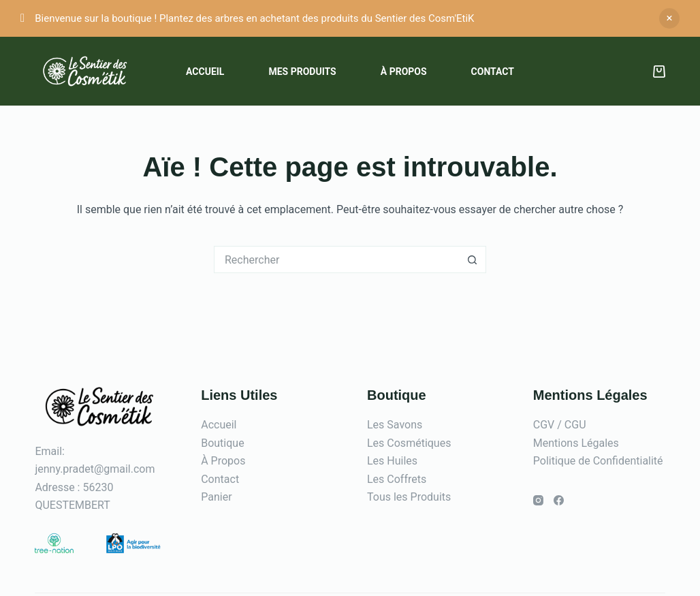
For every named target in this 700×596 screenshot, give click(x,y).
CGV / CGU (560, 425)
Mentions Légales (576, 443)
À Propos (223, 461)
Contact (493, 72)
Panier (216, 497)
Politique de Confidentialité (598, 461)
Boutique (222, 443)
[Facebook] (559, 500)
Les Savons (395, 425)
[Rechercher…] (336, 260)
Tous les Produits (409, 497)
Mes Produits (302, 72)
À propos (404, 72)
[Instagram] (538, 500)
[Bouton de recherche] (473, 260)
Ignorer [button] (669, 18)
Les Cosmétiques (409, 443)
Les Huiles (392, 461)
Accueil (205, 72)
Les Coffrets (397, 479)
